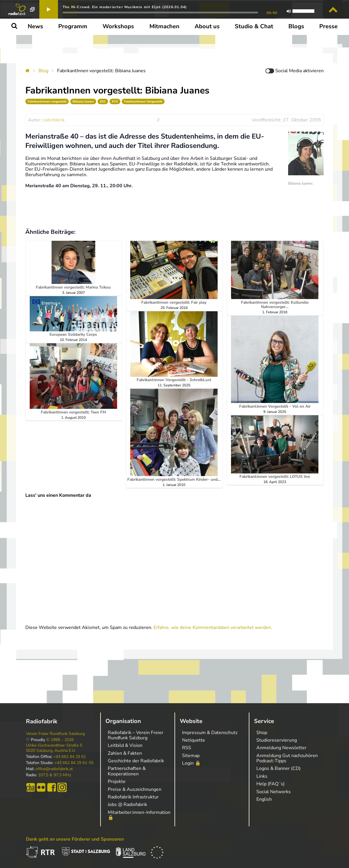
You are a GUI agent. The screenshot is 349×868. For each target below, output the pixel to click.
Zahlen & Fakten (125, 753)
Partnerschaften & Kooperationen (127, 771)
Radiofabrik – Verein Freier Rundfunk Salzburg (136, 735)
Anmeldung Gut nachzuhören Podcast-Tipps (287, 758)
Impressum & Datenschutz (210, 733)
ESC (103, 101)
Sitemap (191, 756)
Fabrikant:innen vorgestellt (47, 101)
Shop (262, 733)
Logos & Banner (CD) (279, 768)
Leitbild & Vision (125, 745)
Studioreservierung (277, 740)
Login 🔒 (191, 763)
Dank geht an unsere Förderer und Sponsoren (75, 839)
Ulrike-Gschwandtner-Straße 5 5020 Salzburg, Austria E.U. (54, 748)
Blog (43, 71)
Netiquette (194, 740)
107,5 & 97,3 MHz (55, 775)
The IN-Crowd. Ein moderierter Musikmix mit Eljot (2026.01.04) (125, 7)
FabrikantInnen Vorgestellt (143, 101)
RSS (187, 748)
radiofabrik (54, 120)
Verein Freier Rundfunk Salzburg (55, 734)
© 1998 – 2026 (60, 740)
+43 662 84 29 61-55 (74, 763)
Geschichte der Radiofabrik (136, 761)
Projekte (117, 782)
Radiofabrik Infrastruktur (133, 797)
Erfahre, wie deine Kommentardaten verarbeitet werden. (213, 627)
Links (262, 776)
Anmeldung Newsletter (281, 748)
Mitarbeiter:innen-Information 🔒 (139, 815)
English (264, 799)
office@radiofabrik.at (54, 769)
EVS (115, 101)
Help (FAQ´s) (270, 784)
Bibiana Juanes (83, 101)
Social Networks (274, 792)
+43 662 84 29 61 (70, 757)
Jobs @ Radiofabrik (127, 805)
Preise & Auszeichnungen (135, 789)
